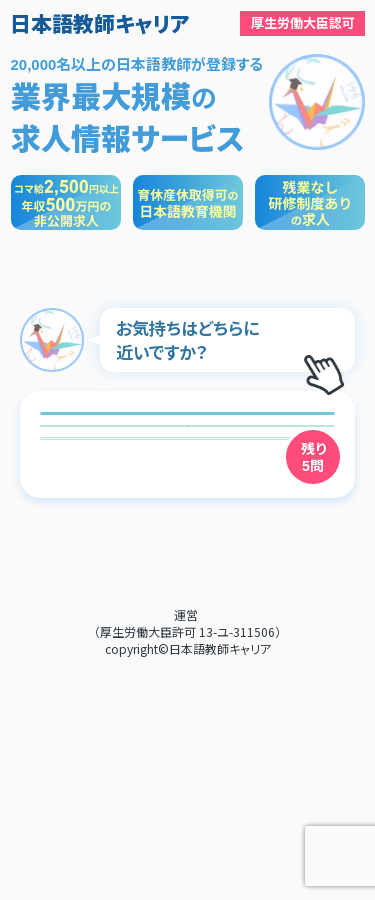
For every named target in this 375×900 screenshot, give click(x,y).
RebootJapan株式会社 (201, 847)
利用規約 (188, 812)
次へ (188, 669)
